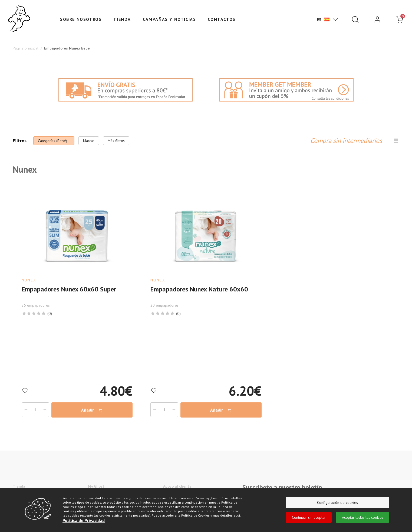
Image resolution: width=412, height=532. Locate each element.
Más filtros (116, 141)
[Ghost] (19, 19)
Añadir (92, 410)
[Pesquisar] (355, 19)
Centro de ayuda (177, 494)
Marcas (89, 141)
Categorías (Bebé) (52, 141)
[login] (377, 19)
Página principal (26, 48)
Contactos (222, 19)
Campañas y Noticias (169, 19)
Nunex (18, 494)
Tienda (122, 19)
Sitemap (170, 503)
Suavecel (20, 503)
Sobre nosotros (81, 19)
